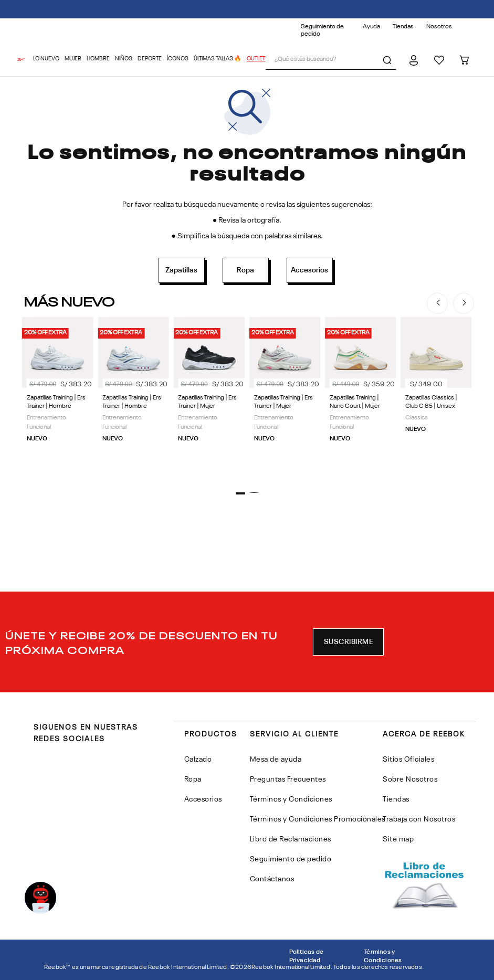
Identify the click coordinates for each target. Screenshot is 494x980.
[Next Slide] (464, 303)
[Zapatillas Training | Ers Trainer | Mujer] (209, 398)
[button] (240, 493)
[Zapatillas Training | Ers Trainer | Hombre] (58, 398)
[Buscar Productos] (389, 60)
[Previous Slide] (437, 303)
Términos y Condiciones (383, 956)
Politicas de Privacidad (306, 956)
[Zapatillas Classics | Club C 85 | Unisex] (436, 398)
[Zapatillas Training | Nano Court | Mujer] (361, 398)
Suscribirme (349, 642)
